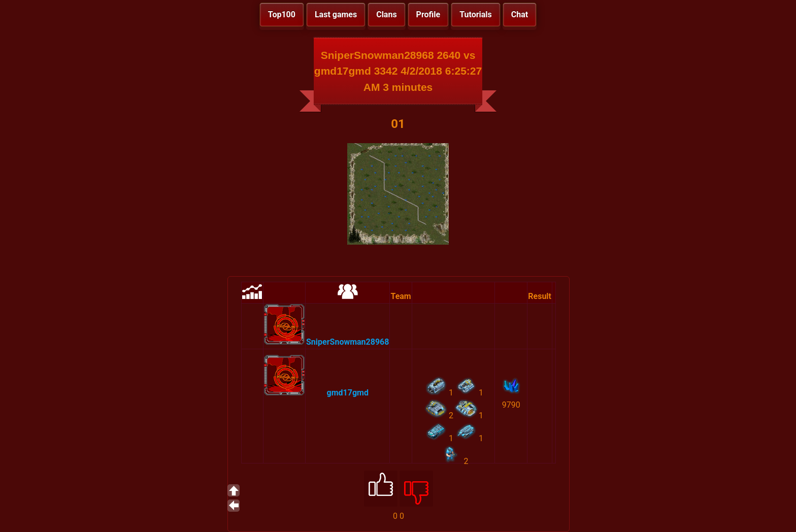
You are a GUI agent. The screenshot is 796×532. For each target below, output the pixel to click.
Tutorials (476, 14)
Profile (428, 14)
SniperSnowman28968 (347, 342)
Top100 (282, 14)
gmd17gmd (348, 393)
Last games (336, 14)
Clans (386, 14)
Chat (520, 14)
